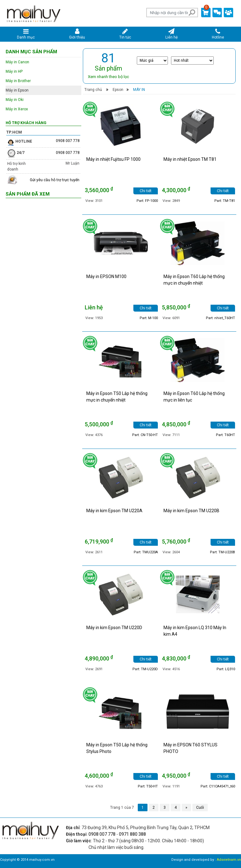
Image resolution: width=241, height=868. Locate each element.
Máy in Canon (17, 62)
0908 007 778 (68, 141)
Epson (118, 90)
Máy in (139, 90)
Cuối (200, 808)
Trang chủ (93, 90)
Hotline (218, 34)
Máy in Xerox (17, 109)
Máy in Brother (18, 81)
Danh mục (26, 34)
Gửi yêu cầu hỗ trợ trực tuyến (55, 180)
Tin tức (125, 34)
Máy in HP (14, 71)
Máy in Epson (17, 90)
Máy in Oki (15, 100)
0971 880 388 (132, 834)
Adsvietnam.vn (229, 860)
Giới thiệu (77, 34)
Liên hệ (171, 34)
